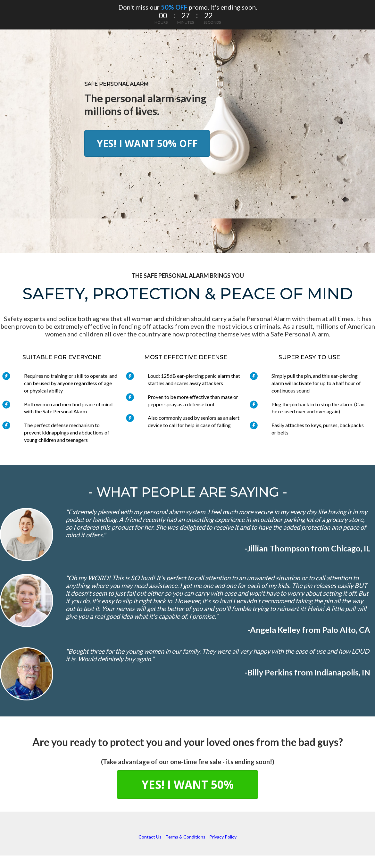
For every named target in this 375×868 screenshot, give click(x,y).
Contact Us (150, 837)
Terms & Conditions (185, 837)
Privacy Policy (223, 837)
